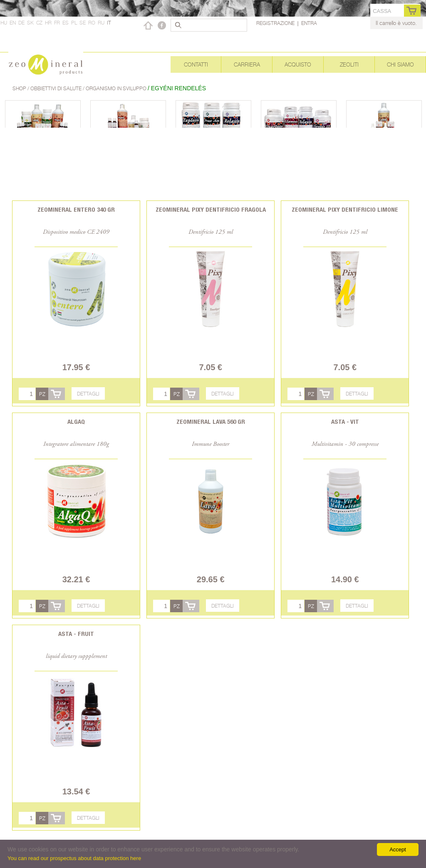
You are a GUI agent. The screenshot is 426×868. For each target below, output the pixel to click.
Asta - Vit (345, 422)
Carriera (247, 64)
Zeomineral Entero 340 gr (76, 209)
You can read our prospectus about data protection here (74, 858)
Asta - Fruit (76, 634)
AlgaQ (76, 422)
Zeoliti (349, 64)
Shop (20, 88)
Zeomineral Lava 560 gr (211, 422)
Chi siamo (400, 64)
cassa (382, 11)
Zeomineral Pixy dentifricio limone (345, 209)
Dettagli (88, 394)
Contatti (196, 64)
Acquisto (298, 64)
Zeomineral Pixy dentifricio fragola (211, 209)
